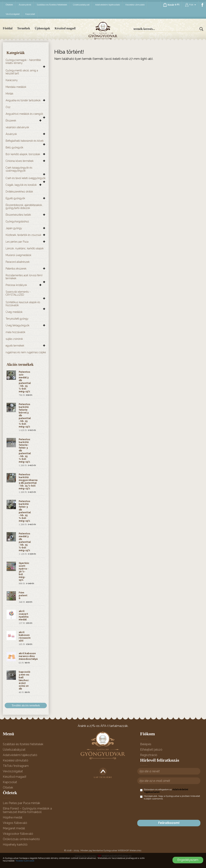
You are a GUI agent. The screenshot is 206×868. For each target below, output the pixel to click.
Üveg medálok (14, 312)
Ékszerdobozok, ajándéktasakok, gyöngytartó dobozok (24, 207)
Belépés (146, 744)
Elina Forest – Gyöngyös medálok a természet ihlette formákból (27, 810)
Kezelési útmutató (135, 5)
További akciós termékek (26, 705)
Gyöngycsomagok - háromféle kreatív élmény (23, 61)
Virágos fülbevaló (15, 823)
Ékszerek (11, 121)
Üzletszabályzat (81, 5)
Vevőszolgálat (13, 14)
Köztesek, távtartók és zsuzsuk (23, 235)
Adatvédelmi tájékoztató (107, 5)
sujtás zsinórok (14, 339)
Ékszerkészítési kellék (18, 215)
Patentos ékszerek (16, 269)
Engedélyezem (188, 860)
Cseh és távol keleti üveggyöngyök (26, 178)
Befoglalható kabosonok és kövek (25, 141)
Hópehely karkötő (15, 845)
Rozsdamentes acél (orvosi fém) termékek (24, 277)
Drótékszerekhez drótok (19, 192)
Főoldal (8, 28)
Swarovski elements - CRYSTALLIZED (18, 293)
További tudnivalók (25, 861)
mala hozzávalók (15, 332)
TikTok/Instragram (16, 766)
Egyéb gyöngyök (15, 198)
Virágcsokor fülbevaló (18, 834)
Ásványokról (25, 5)
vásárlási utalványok (17, 127)
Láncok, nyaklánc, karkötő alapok (25, 248)
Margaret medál (14, 828)
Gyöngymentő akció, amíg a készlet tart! (22, 72)
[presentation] (169, 810)
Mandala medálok (16, 87)
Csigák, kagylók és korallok (21, 185)
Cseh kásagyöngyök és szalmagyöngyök (19, 169)
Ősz (8, 107)
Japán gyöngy (14, 228)
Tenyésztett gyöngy (17, 319)
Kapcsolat (30, 14)
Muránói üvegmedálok (18, 255)
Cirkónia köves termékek (20, 161)
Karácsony (12, 80)
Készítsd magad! (65, 28)
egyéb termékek (15, 346)
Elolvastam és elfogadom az (164, 791)
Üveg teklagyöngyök (18, 325)
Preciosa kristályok (16, 285)
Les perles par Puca (17, 242)
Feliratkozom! (169, 823)
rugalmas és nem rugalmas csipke (26, 352)
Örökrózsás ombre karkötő (21, 839)
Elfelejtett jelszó (151, 750)
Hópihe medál (13, 817)
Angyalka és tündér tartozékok (23, 100)
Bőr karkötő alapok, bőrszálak (23, 154)
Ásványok (11, 134)
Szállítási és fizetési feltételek (52, 5)
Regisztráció (149, 755)
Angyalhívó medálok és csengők (24, 114)
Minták (9, 94)
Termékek (24, 28)
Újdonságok (42, 28)
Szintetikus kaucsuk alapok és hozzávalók (23, 304)
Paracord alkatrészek (18, 262)
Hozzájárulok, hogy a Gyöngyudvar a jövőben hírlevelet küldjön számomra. (170, 797)
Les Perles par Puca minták (21, 803)
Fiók (190, 5)
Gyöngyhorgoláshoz (17, 221)
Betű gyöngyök (14, 147)
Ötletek (9, 5)
